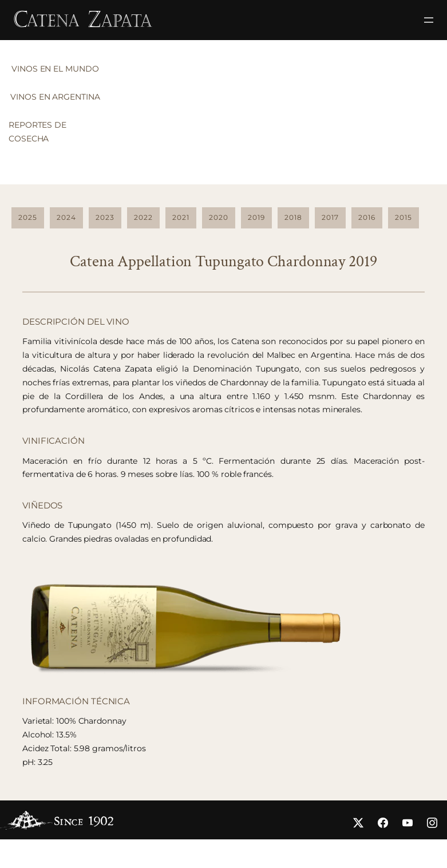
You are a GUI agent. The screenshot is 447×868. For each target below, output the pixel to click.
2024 (66, 217)
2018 (293, 217)
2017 (330, 217)
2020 (219, 217)
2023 (105, 217)
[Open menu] (429, 20)
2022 (143, 217)
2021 (181, 217)
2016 (367, 217)
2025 (28, 217)
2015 (404, 217)
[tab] (58, 72)
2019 (256, 217)
